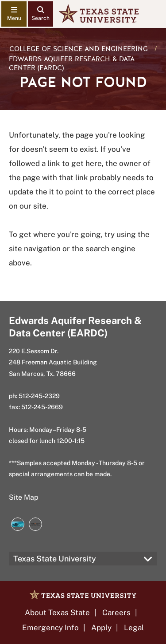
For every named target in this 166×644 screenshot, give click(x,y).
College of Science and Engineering (79, 49)
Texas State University (55, 559)
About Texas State (57, 612)
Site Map (24, 497)
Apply (101, 628)
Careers (116, 612)
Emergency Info (50, 628)
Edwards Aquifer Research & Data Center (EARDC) (72, 63)
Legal (134, 628)
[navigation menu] (14, 14)
